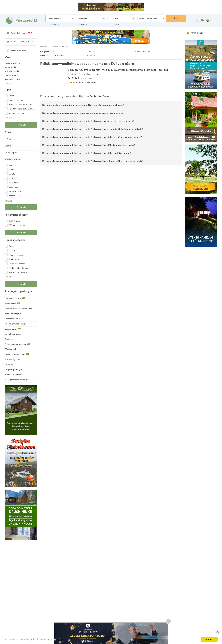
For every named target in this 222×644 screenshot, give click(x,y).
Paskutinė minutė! (19, 33)
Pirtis (11, 246)
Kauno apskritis (12, 67)
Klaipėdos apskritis (13, 71)
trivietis (12, 174)
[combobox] (61, 19)
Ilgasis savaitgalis (13, 314)
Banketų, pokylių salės (17, 354)
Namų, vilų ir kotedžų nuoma (23, 105)
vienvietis (13, 165)
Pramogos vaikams (17, 255)
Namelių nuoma (20, 100)
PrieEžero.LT (45, 47)
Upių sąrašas (114, 25)
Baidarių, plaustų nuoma (20, 268)
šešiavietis (13, 187)
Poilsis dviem (12, 304)
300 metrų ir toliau (17, 225)
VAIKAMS (9, 365)
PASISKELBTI (195, 33)
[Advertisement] (21, 585)
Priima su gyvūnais (17, 264)
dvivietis (12, 170)
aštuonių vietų (15, 196)
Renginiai (9, 339)
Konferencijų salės (13, 359)
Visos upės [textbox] (113, 19)
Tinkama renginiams (18, 272)
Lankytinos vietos (13, 334)
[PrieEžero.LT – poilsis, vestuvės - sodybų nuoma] (22, 20)
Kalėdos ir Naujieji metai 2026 (18, 309)
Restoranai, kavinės (14, 319)
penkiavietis (14, 183)
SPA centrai (10, 349)
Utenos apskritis (12, 75)
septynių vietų (15, 191)
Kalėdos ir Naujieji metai (20, 42)
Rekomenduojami (17, 50)
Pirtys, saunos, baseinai (17, 344)
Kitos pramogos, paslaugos (17, 380)
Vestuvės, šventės (15, 298)
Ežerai (55, 47)
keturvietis (13, 178)
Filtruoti (21, 125)
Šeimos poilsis (13, 329)
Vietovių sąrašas (55, 25)
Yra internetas (15, 259)
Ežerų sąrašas (84, 25)
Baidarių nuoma (14, 375)
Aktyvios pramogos (14, 370)
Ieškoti (176, 19)
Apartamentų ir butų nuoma (23, 109)
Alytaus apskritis (12, 79)
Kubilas (12, 251)
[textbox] (61, 19)
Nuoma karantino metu (15, 324)
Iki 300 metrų (15, 221)
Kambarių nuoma (21, 113)
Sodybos (17, 96)
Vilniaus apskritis (12, 63)
